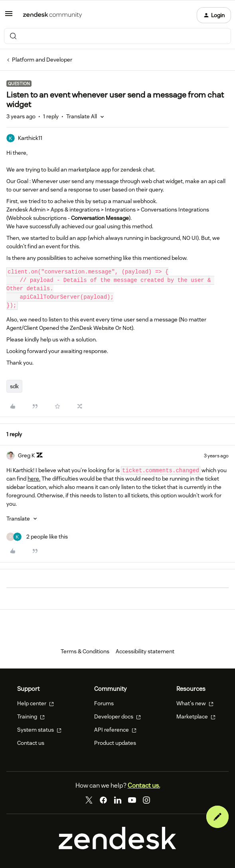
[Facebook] (103, 800)
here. (34, 479)
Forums (104, 703)
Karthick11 (30, 138)
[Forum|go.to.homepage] (52, 15)
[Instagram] (146, 800)
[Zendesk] (117, 848)
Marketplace (196, 716)
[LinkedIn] (118, 800)
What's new (195, 703)
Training (31, 716)
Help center (36, 703)
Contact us (31, 743)
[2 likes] (37, 537)
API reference (115, 730)
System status (39, 730)
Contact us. (144, 785)
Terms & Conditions (85, 651)
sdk (14, 386)
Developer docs (117, 716)
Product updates (115, 743)
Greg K (26, 455)
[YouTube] (132, 800)
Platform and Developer (42, 60)
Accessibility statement (145, 651)
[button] (9, 16)
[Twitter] (89, 800)
